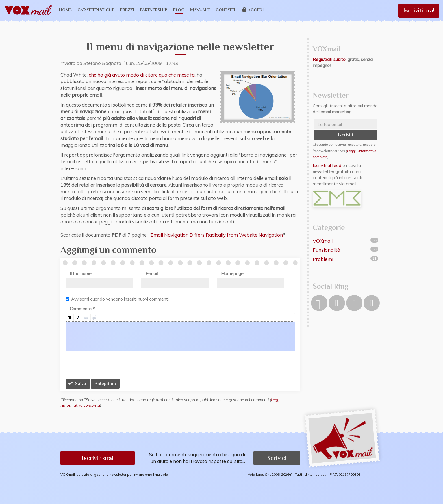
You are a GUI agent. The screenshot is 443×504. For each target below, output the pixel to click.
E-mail (152, 274)
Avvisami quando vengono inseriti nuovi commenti (117, 299)
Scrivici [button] (277, 458)
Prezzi (127, 10)
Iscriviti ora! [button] (98, 458)
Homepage (232, 274)
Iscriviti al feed (327, 165)
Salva (77, 384)
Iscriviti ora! (419, 10)
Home (65, 10)
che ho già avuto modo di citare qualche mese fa (142, 75)
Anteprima (105, 384)
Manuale (200, 10)
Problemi (323, 259)
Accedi (253, 10)
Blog (179, 10)
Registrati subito (329, 59)
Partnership (154, 10)
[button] (70, 318)
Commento (82, 309)
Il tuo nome (81, 274)
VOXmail (323, 241)
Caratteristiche (96, 10)
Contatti (225, 10)
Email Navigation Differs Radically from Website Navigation (217, 235)
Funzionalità (326, 250)
